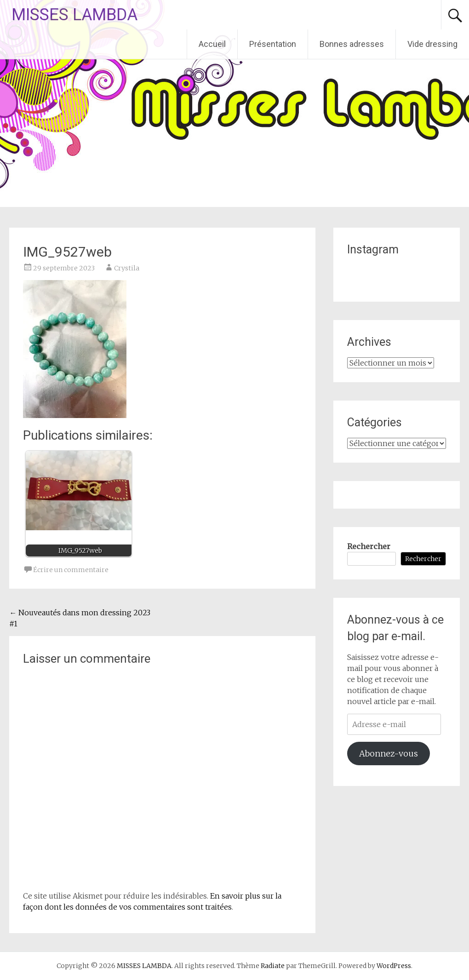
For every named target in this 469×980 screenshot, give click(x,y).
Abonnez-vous (389, 754)
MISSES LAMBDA (74, 15)
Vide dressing (432, 44)
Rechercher (369, 546)
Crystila (127, 268)
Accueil (212, 44)
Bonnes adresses (352, 44)
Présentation (273, 44)
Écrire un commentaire (71, 570)
